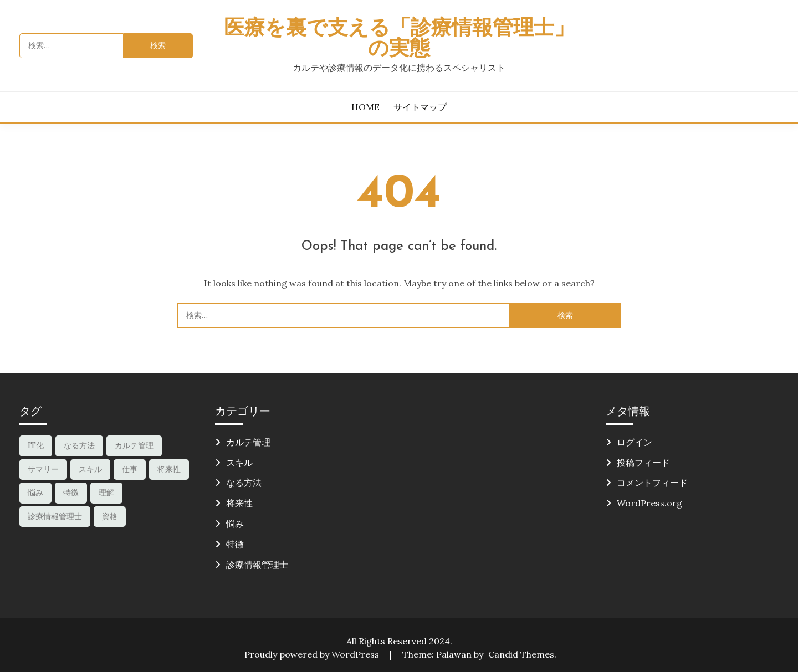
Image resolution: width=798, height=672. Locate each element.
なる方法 (244, 483)
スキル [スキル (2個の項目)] (90, 469)
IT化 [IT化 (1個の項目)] (36, 445)
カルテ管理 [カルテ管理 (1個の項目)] (134, 445)
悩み (235, 524)
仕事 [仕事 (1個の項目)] (130, 469)
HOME (365, 107)
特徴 (235, 544)
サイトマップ (420, 107)
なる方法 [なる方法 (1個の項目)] (79, 445)
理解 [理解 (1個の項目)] (106, 493)
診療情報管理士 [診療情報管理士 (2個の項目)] (55, 516)
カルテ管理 (248, 442)
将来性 (239, 503)
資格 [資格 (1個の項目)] (110, 516)
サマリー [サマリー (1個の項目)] (43, 469)
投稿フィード (643, 463)
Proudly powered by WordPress (313, 654)
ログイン (635, 442)
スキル (239, 463)
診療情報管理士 (257, 565)
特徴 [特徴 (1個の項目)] (71, 493)
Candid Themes (521, 654)
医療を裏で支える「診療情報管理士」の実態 (399, 39)
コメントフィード (652, 483)
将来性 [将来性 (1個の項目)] (169, 469)
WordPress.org (649, 503)
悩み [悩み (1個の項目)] (35, 493)
